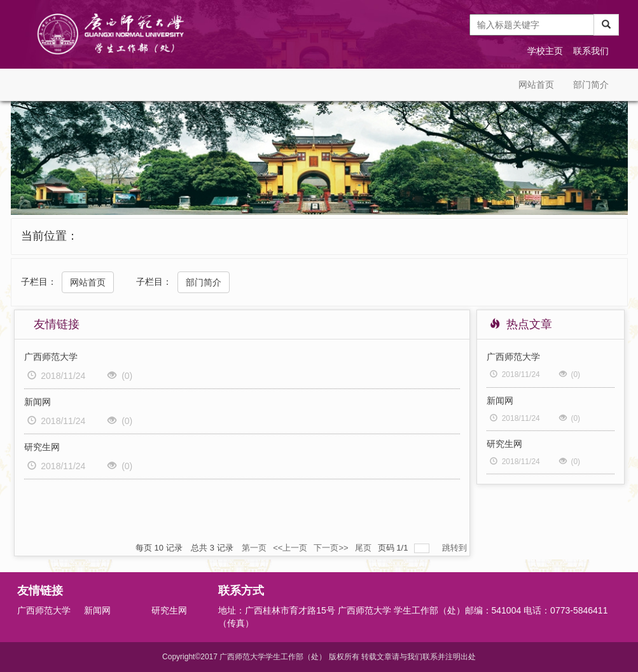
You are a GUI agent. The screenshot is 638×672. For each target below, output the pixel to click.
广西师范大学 (51, 357)
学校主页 (545, 51)
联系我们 (591, 51)
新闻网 (38, 402)
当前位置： (50, 236)
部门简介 (591, 85)
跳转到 (456, 548)
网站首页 (536, 85)
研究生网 (42, 447)
